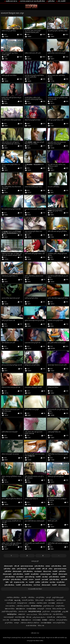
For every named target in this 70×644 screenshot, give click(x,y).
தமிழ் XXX (65, 612)
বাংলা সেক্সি (6, 620)
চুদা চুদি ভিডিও (9, 623)
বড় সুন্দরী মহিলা (35, 574)
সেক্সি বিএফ (52, 620)
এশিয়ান (50, 569)
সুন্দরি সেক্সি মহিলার (39, 566)
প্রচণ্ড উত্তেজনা (38, 572)
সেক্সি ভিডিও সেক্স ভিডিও (23, 606)
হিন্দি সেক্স (29, 617)
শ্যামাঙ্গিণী (38, 569)
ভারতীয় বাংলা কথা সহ (11, 1)
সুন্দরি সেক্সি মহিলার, (56, 566)
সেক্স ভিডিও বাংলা (61, 600)
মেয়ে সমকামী (31, 569)
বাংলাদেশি (37, 580)
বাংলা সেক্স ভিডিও (10, 606)
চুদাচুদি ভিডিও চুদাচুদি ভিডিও (9, 612)
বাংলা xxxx (52, 603)
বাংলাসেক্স (48, 609)
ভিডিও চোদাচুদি (39, 600)
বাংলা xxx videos (46, 623)
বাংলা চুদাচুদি (41, 609)
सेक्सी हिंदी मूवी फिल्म (12, 614)
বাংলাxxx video (31, 609)
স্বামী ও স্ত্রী (17, 566)
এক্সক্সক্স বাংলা (21, 614)
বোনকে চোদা (60, 603)
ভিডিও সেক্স (41, 626)
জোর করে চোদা (23, 612)
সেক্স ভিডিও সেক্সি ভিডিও (13, 598)
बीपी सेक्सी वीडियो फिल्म (36, 606)
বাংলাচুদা (17, 623)
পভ (27, 582)
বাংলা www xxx (15, 620)
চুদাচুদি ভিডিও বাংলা (49, 606)
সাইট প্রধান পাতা (35, 633)
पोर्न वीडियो (45, 620)
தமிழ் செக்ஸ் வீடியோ (39, 617)
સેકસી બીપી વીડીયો (31, 626)
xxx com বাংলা (20, 609)
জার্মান (64, 566)
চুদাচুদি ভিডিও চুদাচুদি (58, 598)
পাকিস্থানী (55, 574)
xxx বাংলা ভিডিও (10, 609)
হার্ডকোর (48, 566)
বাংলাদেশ (31, 580)
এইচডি (14, 569)
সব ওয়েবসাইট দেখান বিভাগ (35, 589)
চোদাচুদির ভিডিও (60, 606)
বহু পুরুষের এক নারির (19, 582)
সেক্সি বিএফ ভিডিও (61, 617)
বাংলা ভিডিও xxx (20, 617)
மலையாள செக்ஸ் (32, 614)
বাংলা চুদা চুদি (35, 561)
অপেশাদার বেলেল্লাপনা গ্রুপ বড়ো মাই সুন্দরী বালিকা (33, 1)
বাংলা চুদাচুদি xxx (56, 612)
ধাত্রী (11, 582)
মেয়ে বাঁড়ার (45, 577)
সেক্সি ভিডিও (31, 598)
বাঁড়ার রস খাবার (47, 572)
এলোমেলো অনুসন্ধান (45, 574)
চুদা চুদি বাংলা (46, 612)
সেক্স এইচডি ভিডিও (58, 614)
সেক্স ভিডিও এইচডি (42, 603)
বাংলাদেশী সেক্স (51, 617)
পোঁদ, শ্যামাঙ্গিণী (61, 1)
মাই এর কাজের (62, 585)
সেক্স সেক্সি (24, 598)
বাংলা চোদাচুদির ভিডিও (59, 623)
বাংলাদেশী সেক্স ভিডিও (28, 600)
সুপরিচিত (38, 582)
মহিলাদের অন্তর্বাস (8, 566)
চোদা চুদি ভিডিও (40, 598)
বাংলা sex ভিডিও (50, 600)
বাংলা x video (37, 620)
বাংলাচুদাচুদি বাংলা (22, 603)
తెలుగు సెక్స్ (17, 600)
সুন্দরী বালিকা (51, 1)
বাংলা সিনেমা (37, 585)
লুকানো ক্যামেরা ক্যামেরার (27, 566)
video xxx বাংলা (26, 620)
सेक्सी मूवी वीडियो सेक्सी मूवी (35, 612)
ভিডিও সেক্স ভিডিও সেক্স (59, 609)
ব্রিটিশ (7, 582)
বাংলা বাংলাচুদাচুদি (9, 617)
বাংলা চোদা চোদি (11, 603)
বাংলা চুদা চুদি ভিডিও (62, 620)
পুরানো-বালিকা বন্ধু (30, 577)
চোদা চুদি (48, 598)
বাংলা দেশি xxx (9, 600)
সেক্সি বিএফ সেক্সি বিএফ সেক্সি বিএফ (30, 623)
